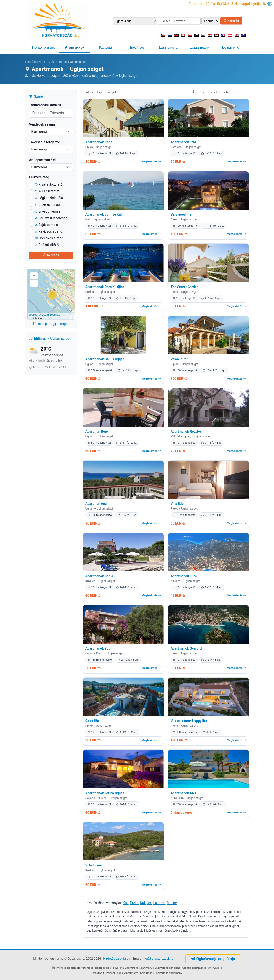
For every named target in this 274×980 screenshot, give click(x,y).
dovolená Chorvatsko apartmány (133, 968)
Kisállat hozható (49, 184)
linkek (119, 973)
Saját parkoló (47, 225)
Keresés (231, 21)
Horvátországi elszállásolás (94, 968)
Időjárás (137, 47)
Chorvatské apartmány (168, 973)
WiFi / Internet (47, 191)
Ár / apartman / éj (42, 160)
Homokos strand (49, 238)
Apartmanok (75, 47)
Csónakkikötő (47, 245)
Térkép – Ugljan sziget (51, 324)
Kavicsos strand (49, 231)
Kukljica (146, 903)
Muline (172, 903)
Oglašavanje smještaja (213, 959)
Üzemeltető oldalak (64, 968)
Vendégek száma (42, 124)
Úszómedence (47, 205)
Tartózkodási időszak (45, 105)
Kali (126, 903)
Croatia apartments (194, 968)
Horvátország (43, 47)
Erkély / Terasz (48, 211)
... (190, 931)
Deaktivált (98, 973)
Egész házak (199, 47)
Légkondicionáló (49, 198)
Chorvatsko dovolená (167, 968)
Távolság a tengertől (45, 142)
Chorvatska (215, 968)
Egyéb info (231, 47)
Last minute (168, 47)
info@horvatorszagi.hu (157, 959)
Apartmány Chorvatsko (138, 973)
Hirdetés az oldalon (117, 959)
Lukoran (159, 903)
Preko (134, 903)
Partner (111, 973)
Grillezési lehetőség (51, 218)
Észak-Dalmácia (57, 62)
